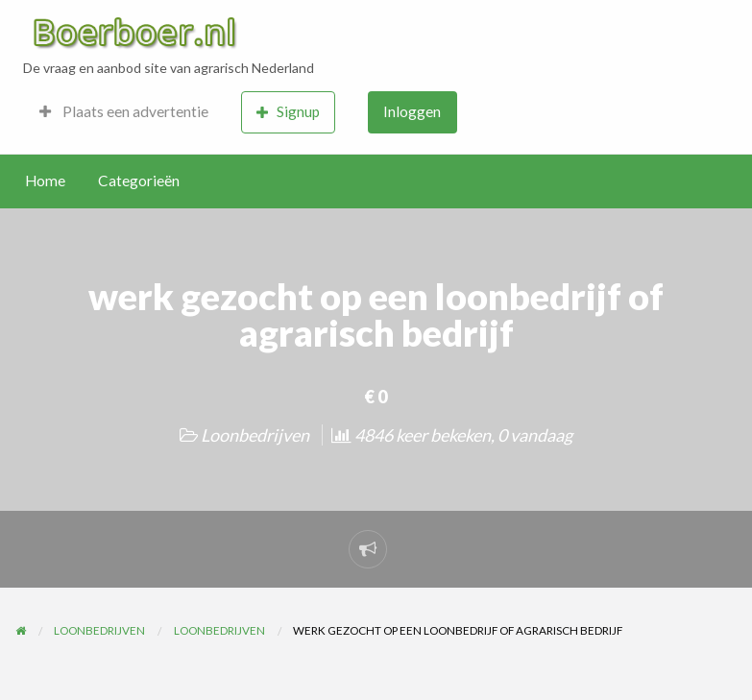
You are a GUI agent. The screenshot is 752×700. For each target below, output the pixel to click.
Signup (288, 112)
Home (45, 181)
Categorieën (139, 181)
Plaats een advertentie (124, 111)
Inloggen (412, 111)
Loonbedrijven (255, 435)
